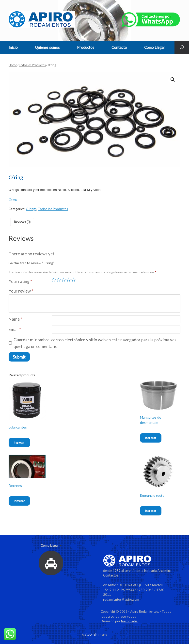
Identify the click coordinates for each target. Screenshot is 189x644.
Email (15, 329)
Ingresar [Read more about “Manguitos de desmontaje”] (151, 438)
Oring (13, 199)
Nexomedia (129, 621)
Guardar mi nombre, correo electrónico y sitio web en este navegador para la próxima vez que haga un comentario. (95, 343)
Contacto (119, 47)
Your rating (20, 281)
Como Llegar (155, 47)
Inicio (13, 47)
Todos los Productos (32, 65)
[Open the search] (182, 47)
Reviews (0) (22, 222)
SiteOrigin (91, 635)
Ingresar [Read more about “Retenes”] (19, 501)
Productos (86, 47)
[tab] (22, 222)
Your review (21, 291)
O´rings (31, 209)
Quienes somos (47, 47)
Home (13, 65)
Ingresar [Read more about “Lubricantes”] (19, 442)
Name (15, 319)
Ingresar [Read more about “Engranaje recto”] (151, 511)
